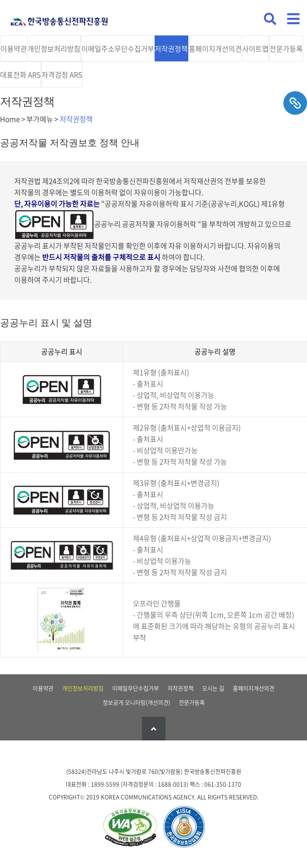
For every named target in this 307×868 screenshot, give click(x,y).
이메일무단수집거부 (136, 688)
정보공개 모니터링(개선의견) (136, 703)
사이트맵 (255, 49)
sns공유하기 (295, 103)
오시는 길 (213, 688)
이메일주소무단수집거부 (118, 49)
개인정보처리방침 (54, 49)
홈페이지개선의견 (215, 49)
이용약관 (14, 49)
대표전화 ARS (20, 75)
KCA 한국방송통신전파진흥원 (59, 18)
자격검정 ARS (62, 75)
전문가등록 (286, 49)
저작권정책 (171, 49)
